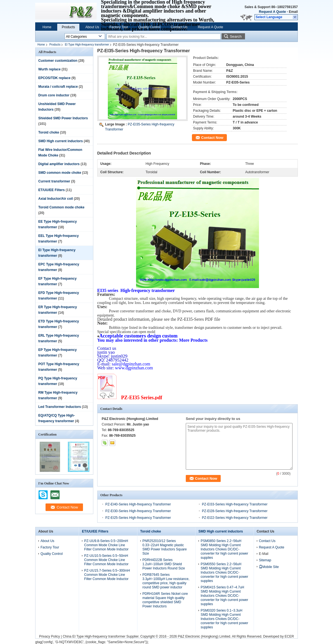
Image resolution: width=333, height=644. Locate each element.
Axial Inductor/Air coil (56, 199)
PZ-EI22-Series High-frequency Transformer (235, 518)
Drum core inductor (54, 95)
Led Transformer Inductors (60, 407)
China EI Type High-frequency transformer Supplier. (101, 636)
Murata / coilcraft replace (58, 87)
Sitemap (265, 560)
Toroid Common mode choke (61, 207)
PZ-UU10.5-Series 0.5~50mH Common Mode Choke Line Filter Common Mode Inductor (106, 560)
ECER (289, 636)
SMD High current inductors (60, 141)
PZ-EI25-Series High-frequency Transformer (138, 518)
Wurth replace (49, 69)
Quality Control (149, 27)
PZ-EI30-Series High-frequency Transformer (138, 511)
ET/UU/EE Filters (52, 190)
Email (293, 12)
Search (236, 36)
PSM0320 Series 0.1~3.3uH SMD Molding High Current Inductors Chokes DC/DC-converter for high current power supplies (224, 619)
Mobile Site (269, 567)
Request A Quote (272, 12)
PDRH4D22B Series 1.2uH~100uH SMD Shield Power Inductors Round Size (164, 564)
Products (68, 27)
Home (47, 27)
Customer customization (58, 61)
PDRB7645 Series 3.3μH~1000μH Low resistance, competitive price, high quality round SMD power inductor (166, 581)
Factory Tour (119, 27)
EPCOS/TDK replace (54, 78)
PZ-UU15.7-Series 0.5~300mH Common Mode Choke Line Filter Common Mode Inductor (107, 575)
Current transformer (54, 181)
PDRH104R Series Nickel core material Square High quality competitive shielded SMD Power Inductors (165, 600)
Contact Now (212, 138)
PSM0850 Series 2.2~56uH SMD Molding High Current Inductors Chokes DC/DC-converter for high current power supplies (224, 549)
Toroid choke (49, 132)
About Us (92, 27)
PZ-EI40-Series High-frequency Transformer (138, 504)
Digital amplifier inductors (59, 164)
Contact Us (179, 27)
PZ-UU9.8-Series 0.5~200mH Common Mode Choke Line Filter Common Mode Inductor (106, 545)
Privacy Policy (50, 636)
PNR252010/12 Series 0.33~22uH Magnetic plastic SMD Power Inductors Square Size (165, 547)
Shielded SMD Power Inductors (63, 118)
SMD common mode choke (60, 173)
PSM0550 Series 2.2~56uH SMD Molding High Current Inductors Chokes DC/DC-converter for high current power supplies (224, 572)
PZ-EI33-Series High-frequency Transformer (235, 504)
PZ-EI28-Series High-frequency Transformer (235, 511)
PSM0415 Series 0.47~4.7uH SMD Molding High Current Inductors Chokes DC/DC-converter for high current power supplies (224, 596)
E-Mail (264, 554)
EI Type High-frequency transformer (87, 45)
